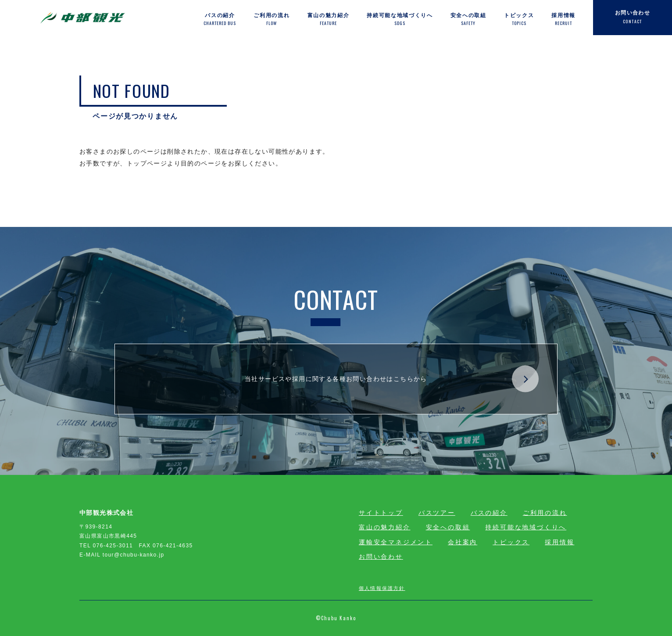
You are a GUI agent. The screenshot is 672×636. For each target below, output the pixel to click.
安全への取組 (448, 527)
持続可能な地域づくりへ (526, 527)
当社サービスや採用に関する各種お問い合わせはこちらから (392, 379)
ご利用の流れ (545, 513)
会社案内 (463, 542)
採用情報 (559, 542)
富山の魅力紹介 (385, 527)
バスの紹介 (489, 513)
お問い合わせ (381, 557)
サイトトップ (381, 513)
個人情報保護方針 (382, 588)
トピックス (511, 542)
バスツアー (437, 513)
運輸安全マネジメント (396, 542)
